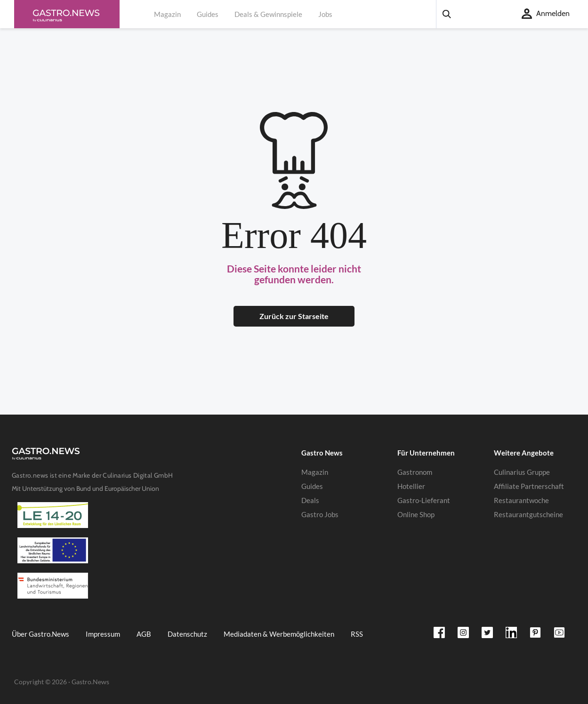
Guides (208, 14)
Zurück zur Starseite (294, 316)
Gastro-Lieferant (424, 500)
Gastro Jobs (320, 514)
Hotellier (411, 486)
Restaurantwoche (521, 500)
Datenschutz (187, 634)
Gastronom (415, 472)
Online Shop (416, 514)
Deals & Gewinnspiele (268, 14)
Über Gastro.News (40, 634)
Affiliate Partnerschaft (529, 486)
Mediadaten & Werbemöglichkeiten (279, 634)
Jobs (325, 14)
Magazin (167, 14)
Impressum (103, 634)
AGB (144, 634)
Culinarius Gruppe (522, 472)
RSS (357, 634)
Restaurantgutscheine (528, 514)
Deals (310, 500)
